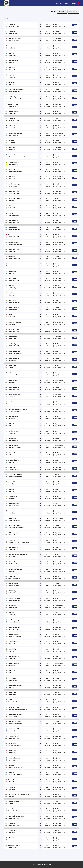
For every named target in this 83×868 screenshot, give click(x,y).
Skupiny (59, 3)
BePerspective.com (45, 864)
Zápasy (66, 3)
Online (75, 25)
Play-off (74, 3)
